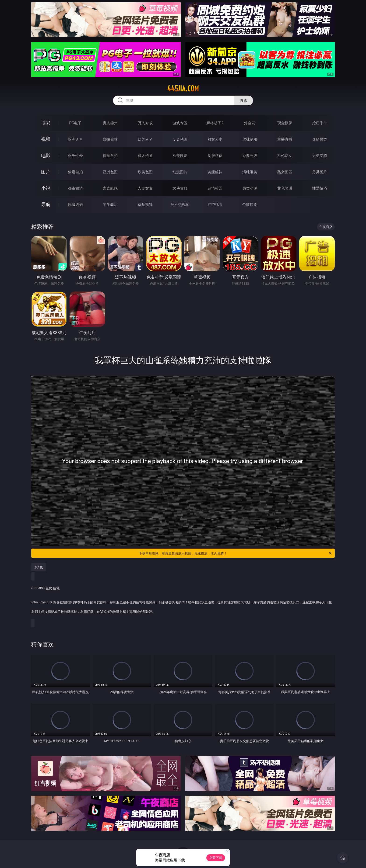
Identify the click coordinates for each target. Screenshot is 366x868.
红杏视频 (215, 204)
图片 (46, 172)
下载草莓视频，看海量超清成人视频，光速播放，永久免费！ (236, 553)
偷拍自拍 (110, 156)
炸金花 (250, 123)
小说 (46, 188)
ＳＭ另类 (320, 139)
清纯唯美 (250, 172)
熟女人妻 (215, 139)
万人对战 (145, 123)
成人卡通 (145, 156)
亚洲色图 (110, 172)
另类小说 (250, 188)
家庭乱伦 (110, 188)
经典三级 (250, 156)
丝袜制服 (250, 139)
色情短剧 (250, 204)
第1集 (39, 567)
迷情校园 (215, 188)
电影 (46, 155)
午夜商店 (110, 204)
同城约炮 (75, 204)
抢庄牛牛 (320, 123)
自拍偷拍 (110, 139)
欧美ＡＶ (145, 139)
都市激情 (75, 188)
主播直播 (285, 139)
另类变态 (320, 156)
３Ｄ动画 (180, 139)
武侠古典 (180, 188)
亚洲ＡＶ (75, 139)
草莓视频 (145, 204)
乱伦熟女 (285, 156)
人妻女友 (145, 188)
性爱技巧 (320, 188)
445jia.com (183, 89)
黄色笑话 (285, 188)
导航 (46, 204)
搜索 (244, 100)
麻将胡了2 (215, 123)
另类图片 (320, 172)
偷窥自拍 (75, 172)
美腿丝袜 (215, 172)
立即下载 (216, 858)
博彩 (46, 123)
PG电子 (75, 123)
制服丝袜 (215, 156)
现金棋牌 (285, 123)
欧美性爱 (180, 156)
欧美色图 (145, 172)
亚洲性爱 (75, 156)
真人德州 (110, 123)
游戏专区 (180, 123)
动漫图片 (180, 172)
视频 (46, 139)
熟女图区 (285, 172)
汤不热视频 (180, 204)
